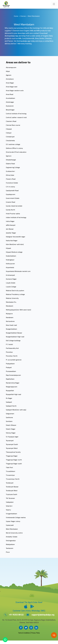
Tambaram (10, 548)
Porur (8, 552)
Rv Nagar (9, 398)
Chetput (9, 133)
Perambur (9, 352)
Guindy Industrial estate (14, 206)
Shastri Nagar (11, 429)
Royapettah (10, 390)
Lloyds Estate (11, 283)
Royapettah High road (13, 394)
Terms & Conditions (24, 633)
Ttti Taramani (10, 498)
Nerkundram (10, 321)
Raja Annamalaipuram (13, 375)
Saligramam (10, 414)
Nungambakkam (11, 329)
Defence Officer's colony (14, 148)
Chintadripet (10, 137)
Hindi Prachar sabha (13, 214)
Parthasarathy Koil (12, 348)
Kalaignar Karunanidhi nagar (16, 237)
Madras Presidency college (15, 294)
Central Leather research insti (16, 117)
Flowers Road (11, 179)
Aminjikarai (10, 79)
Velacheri (9, 506)
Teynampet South (12, 444)
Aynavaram (10, 106)
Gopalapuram (11, 194)
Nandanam (10, 317)
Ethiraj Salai (10, 175)
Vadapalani (10, 502)
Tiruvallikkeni (10, 471)
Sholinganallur (11, 540)
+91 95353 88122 (14, 615)
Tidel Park (9, 467)
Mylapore (9, 314)
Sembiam (9, 421)
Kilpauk (8, 248)
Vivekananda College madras (16, 517)
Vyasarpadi (10, 525)
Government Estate (13, 198)
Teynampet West (12, 448)
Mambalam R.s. (11, 302)
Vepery (8, 510)
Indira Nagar (10, 221)
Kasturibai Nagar (12, 240)
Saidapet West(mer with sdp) (16, 410)
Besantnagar (10, 110)
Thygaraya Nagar (12, 456)
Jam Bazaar (10, 229)
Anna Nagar (10, 83)
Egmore (9, 156)
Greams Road (10, 202)
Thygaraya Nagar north (14, 460)
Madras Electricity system (15, 290)
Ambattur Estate (12, 537)
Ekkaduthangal (11, 160)
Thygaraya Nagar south (14, 464)
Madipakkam (10, 544)
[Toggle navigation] (54, 4)
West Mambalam (12, 529)
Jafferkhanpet (11, 225)
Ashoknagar (10, 102)
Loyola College (11, 287)
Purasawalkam (11, 371)
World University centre (14, 533)
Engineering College (13, 167)
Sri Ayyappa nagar (12, 437)
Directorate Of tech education (16, 152)
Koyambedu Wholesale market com (18, 271)
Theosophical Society (13, 452)
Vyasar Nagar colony (13, 521)
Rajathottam (10, 379)
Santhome (9, 417)
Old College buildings (13, 340)
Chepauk (9, 129)
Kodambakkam (11, 256)
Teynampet (10, 440)
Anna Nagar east (12, 87)
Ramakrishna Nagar (13, 383)
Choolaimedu (10, 140)
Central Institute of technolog (16, 114)
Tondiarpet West (12, 490)
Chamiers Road (11, 121)
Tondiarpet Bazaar (12, 487)
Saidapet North (11, 406)
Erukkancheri (10, 171)
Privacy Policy (35, 633)
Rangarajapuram (12, 387)
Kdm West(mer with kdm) (15, 244)
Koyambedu (10, 267)
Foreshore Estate (12, 183)
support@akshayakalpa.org (40, 615)
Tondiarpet (10, 483)
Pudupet (9, 367)
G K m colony (10, 187)
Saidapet (9, 402)
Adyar (8, 71)
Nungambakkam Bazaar (14, 333)
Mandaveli (9, 306)
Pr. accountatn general (14, 360)
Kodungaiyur (10, 260)
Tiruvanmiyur (10, 475)
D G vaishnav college (13, 144)
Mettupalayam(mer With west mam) (18, 310)
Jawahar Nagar (11, 233)
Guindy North (10, 210)
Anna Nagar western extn (15, 90)
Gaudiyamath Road (12, 190)
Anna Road (10, 94)
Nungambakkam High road (15, 337)
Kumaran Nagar (11, 279)
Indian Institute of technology (16, 217)
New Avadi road (11, 325)
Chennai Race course (13, 125)
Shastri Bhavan (11, 425)
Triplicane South (11, 494)
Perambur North (12, 356)
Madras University (12, 298)
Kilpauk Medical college (14, 252)
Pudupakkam (10, 364)
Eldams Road (10, 164)
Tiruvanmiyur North (13, 479)
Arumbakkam (10, 98)
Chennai (23, 16)
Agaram (9, 75)
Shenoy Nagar (11, 433)
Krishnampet (10, 275)
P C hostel (9, 344)
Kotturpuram (10, 264)
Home (16, 16)
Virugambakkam (11, 514)
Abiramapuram (11, 67)
